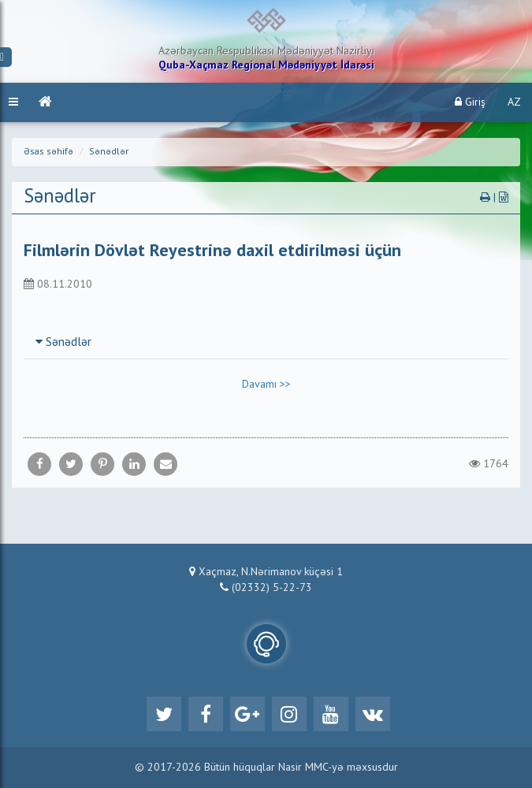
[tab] (266, 342)
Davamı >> (266, 385)
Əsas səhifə (48, 152)
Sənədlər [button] (63, 343)
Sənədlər (109, 152)
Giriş (470, 102)
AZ (514, 102)
